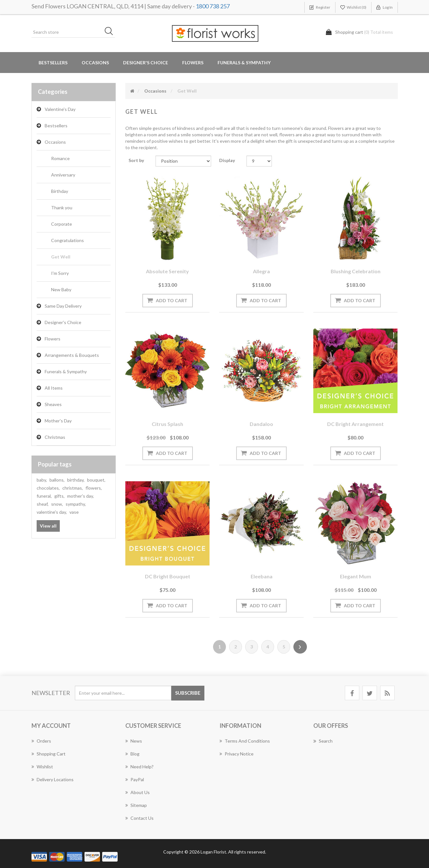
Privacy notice (237, 754)
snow (57, 504)
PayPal (135, 779)
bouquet (96, 480)
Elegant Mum (356, 576)
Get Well (61, 257)
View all (48, 526)
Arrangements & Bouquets (72, 355)
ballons (57, 480)
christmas (73, 488)
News (134, 741)
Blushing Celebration (356, 271)
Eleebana (262, 576)
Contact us (139, 818)
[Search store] (73, 32)
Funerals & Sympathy (244, 63)
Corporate (62, 224)
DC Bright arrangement (355, 424)
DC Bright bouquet (168, 576)
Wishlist (42, 767)
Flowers (53, 339)
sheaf (43, 504)
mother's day (80, 496)
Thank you (62, 208)
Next (300, 647)
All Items (54, 388)
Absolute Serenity (167, 271)
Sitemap (136, 805)
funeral (44, 496)
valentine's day (52, 512)
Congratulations (67, 240)
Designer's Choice (146, 63)
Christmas (55, 437)
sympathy (76, 504)
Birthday (60, 191)
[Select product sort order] (183, 161)
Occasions (55, 142)
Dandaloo (261, 424)
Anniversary (63, 175)
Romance (60, 158)
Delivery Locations (53, 779)
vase (74, 512)
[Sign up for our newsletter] (123, 693)
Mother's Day (58, 421)
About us (138, 792)
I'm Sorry (60, 273)
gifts (59, 496)
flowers (94, 488)
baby (42, 480)
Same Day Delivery (63, 306)
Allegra (261, 271)
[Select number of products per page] (259, 161)
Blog (132, 754)
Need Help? (139, 767)
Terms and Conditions (245, 741)
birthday (76, 480)
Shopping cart (49, 754)
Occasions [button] (95, 63)
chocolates (48, 488)
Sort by (136, 160)
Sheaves (53, 404)
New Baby (61, 289)
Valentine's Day (60, 109)
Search (323, 741)
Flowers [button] (193, 63)
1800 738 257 (213, 6)
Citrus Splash (167, 424)
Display (227, 160)
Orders (41, 741)
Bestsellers (53, 63)
